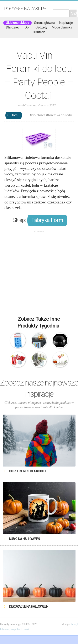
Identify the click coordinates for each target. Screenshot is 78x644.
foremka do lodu (60, 115)
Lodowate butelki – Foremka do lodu (18, 360)
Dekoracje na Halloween (28, 606)
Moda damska (62, 27)
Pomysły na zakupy (25, 9)
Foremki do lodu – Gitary (39, 340)
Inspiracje (66, 23)
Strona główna (44, 23)
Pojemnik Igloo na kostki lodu (60, 340)
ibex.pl (74, 624)
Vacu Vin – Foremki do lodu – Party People (18, 340)
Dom (28, 27)
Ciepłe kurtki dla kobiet (27, 471)
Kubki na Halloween (24, 539)
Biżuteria (39, 32)
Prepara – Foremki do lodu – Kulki (60, 360)
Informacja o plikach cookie (15, 629)
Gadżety (41, 27)
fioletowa (38, 115)
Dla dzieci (13, 27)
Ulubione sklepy (17, 23)
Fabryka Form (47, 220)
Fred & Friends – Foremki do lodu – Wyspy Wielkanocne (39, 360)
